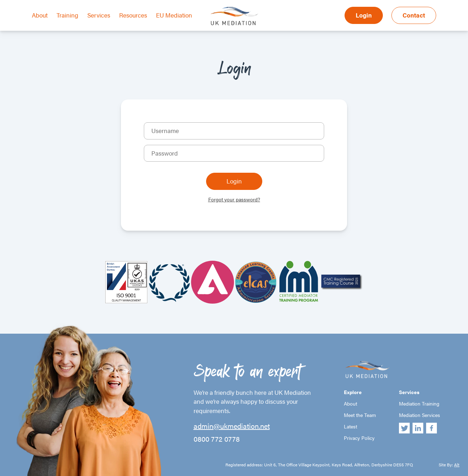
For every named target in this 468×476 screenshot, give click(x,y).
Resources (133, 15)
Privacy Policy (359, 438)
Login (364, 15)
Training (67, 15)
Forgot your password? (234, 199)
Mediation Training (419, 403)
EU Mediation (174, 15)
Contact (414, 15)
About (40, 15)
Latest (350, 426)
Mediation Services (420, 415)
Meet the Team (360, 415)
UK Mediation (234, 15)
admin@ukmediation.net (232, 426)
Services (99, 15)
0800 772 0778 (217, 439)
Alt (457, 465)
